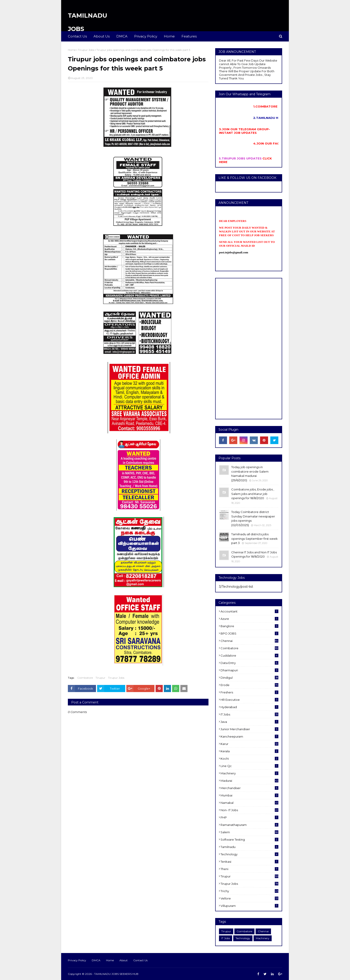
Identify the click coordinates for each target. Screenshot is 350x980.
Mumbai (249, 795)
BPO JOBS (249, 633)
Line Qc (249, 766)
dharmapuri (249, 670)
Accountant (249, 611)
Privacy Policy (77, 960)
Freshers (249, 692)
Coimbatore (85, 678)
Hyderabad (249, 707)
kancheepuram (249, 736)
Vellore (249, 898)
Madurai (249, 781)
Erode (249, 685)
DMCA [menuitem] (122, 36)
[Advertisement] (249, 349)
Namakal (249, 803)
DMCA (96, 960)
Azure (249, 619)
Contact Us (140, 960)
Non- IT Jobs (249, 810)
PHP (249, 817)
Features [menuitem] (189, 36)
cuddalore (249, 655)
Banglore (249, 626)
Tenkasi (249, 862)
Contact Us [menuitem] (77, 36)
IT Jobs (249, 714)
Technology (249, 854)
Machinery (249, 773)
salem (249, 832)
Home (72, 50)
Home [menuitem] (169, 36)
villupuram (249, 906)
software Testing (249, 839)
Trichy (249, 891)
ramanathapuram (249, 825)
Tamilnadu (249, 847)
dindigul (249, 678)
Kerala (249, 751)
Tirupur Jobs (86, 50)
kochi (249, 759)
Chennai (249, 641)
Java (249, 722)
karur (249, 744)
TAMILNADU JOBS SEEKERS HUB (116, 974)
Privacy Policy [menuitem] (146, 36)
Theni (249, 869)
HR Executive (249, 700)
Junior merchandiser (249, 729)
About (124, 960)
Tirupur (100, 678)
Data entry (249, 663)
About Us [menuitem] (102, 36)
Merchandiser (249, 788)
